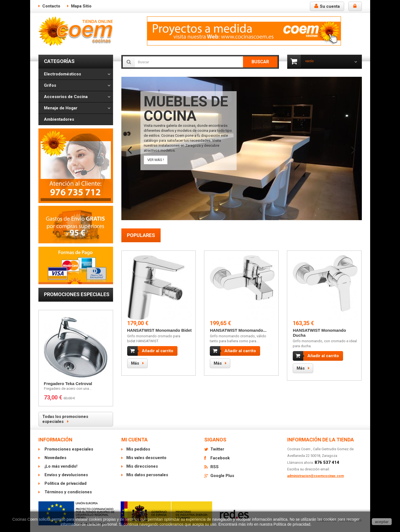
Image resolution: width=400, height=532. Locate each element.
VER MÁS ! (156, 160)
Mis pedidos (138, 449)
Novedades (55, 458)
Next (354, 147)
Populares (141, 235)
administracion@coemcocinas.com (316, 476)
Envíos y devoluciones (66, 475)
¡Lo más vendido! (60, 466)
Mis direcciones (142, 466)
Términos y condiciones (68, 492)
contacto (51, 6)
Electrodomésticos (62, 74)
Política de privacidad (65, 483)
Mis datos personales (147, 475)
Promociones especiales (77, 294)
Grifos (50, 85)
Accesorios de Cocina (66, 97)
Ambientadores (59, 119)
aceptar (382, 522)
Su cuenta (327, 6)
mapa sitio (81, 6)
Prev (130, 147)
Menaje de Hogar (61, 108)
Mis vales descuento (146, 458)
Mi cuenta (134, 440)
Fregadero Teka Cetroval (68, 384)
